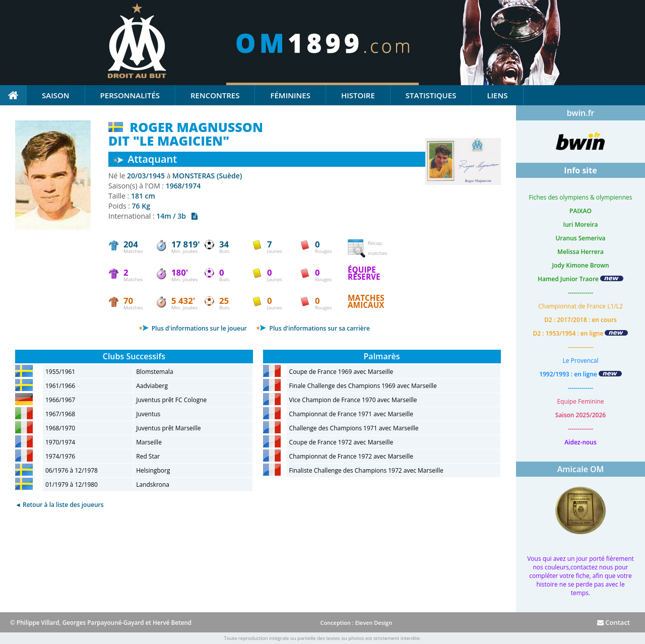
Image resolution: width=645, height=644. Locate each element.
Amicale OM (581, 469)
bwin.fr (581, 113)
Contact (614, 622)
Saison (56, 95)
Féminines (290, 95)
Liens (497, 95)
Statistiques (431, 95)
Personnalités (130, 95)
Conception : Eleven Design (356, 623)
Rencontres (215, 95)
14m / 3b (177, 216)
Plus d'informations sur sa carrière (313, 328)
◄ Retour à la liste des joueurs (59, 505)
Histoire (358, 95)
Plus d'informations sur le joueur (193, 328)
